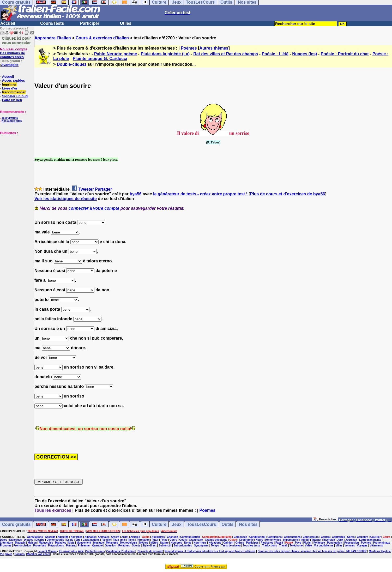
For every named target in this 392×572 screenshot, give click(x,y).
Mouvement (84, 543)
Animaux (103, 537)
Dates (4, 540)
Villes (339, 546)
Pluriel (307, 543)
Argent (115, 537)
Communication (190, 537)
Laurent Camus (47, 551)
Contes (325, 537)
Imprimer (9, 84)
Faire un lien (12, 100)
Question (110, 546)
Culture (159, 524)
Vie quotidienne (324, 546)
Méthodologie (128, 543)
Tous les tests (251, 546)
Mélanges (112, 543)
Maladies (61, 543)
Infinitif (305, 540)
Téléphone (296, 546)
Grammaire (196, 540)
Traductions (270, 546)
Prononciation (22, 546)
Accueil (8, 23)
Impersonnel (291, 540)
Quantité (97, 546)
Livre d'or (10, 88)
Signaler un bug (15, 96)
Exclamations (91, 540)
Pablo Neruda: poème (116, 54)
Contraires (339, 537)
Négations (215, 543)
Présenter (84, 546)
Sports (136, 546)
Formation (143, 540)
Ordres (240, 543)
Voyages (362, 546)
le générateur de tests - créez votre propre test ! (200, 194)
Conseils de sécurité (150, 551)
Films (131, 540)
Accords (50, 537)
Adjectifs (63, 537)
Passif (279, 543)
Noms (188, 543)
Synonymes (201, 546)
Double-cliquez (72, 64)
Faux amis (119, 540)
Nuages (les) (304, 54)
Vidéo (308, 546)
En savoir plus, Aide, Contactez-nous (82, 551)
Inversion (329, 540)
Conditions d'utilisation (121, 551)
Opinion (228, 543)
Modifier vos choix (38, 554)
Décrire (40, 540)
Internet (316, 540)
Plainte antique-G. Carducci (100, 59)
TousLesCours (201, 524)
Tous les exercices (53, 510)
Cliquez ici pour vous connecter (16, 40)
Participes (252, 543)
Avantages (10, 65)
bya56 (135, 194)
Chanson (173, 537)
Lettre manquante (370, 540)
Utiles (126, 23)
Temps (215, 546)
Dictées (29, 540)
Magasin (20, 543)
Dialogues (16, 540)
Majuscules (46, 543)
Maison (32, 543)
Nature (164, 543)
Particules (267, 543)
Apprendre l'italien (53, 38)
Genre (173, 540)
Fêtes (164, 540)
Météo (154, 543)
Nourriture (200, 543)
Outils (228, 524)
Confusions (275, 537)
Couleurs (362, 537)
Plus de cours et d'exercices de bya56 (288, 194)
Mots (71, 543)
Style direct (149, 546)
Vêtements (376, 546)
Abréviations (35, 537)
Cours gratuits (16, 524)
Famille (106, 540)
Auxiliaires (158, 537)
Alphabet (90, 537)
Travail (283, 546)
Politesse (319, 543)
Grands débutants (216, 540)
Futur (155, 540)
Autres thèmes (214, 48)
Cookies (19, 554)
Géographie (246, 540)
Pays (298, 543)
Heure (259, 540)
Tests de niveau (231, 546)
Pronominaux (382, 543)
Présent (71, 546)
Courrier (375, 537)
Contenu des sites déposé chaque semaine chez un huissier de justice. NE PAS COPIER (312, 551)
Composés (240, 537)
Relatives (124, 546)
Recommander (14, 92)
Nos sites (248, 524)
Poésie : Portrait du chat (345, 54)
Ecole (70, 540)
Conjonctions (292, 537)
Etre (78, 540)
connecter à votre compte (94, 208)
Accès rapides (13, 80)
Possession (352, 543)
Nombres (176, 543)
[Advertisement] (16, 161)
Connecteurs (311, 537)
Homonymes (273, 540)
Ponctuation (335, 543)
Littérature (6, 543)
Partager (104, 189)
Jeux (177, 524)
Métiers (144, 543)
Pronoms (6, 546)
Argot (125, 537)
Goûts (183, 540)
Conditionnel (257, 537)
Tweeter (86, 189)
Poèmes (189, 48)
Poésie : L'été (275, 54)
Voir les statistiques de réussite (66, 199)
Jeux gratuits (10, 118)
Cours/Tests (52, 23)
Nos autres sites (12, 121)
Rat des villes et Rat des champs (226, 54)
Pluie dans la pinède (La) (165, 54)
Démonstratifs (55, 540)
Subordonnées (183, 546)
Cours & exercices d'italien (102, 38)
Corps (351, 537)
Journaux (351, 540)
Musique (99, 543)
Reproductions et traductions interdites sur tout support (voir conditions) (210, 551)
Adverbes (77, 537)
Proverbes (40, 546)
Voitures (350, 546)
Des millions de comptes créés (14, 53)
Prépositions (56, 546)
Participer (90, 23)
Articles (135, 537)
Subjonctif (165, 546)
